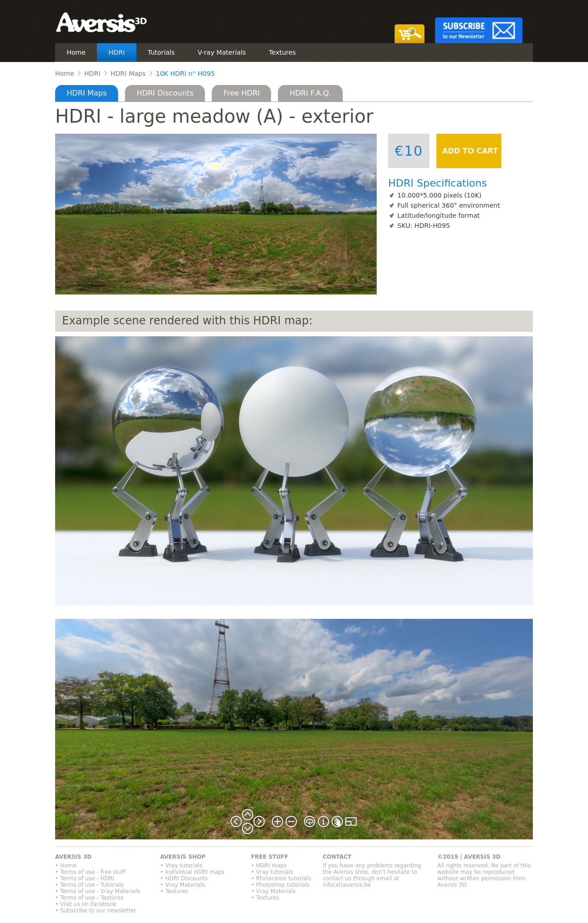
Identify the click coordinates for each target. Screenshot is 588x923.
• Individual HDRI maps (192, 872)
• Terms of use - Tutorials (89, 885)
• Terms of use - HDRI (85, 878)
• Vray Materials (183, 885)
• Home (66, 866)
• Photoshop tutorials (280, 885)
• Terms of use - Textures (89, 898)
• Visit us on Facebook (86, 904)
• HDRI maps (269, 866)
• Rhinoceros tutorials (281, 878)
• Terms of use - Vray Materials (98, 891)
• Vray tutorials (181, 866)
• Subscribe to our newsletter (96, 911)
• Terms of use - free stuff (90, 872)
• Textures (174, 891)
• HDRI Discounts (184, 878)
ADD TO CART (469, 151)
